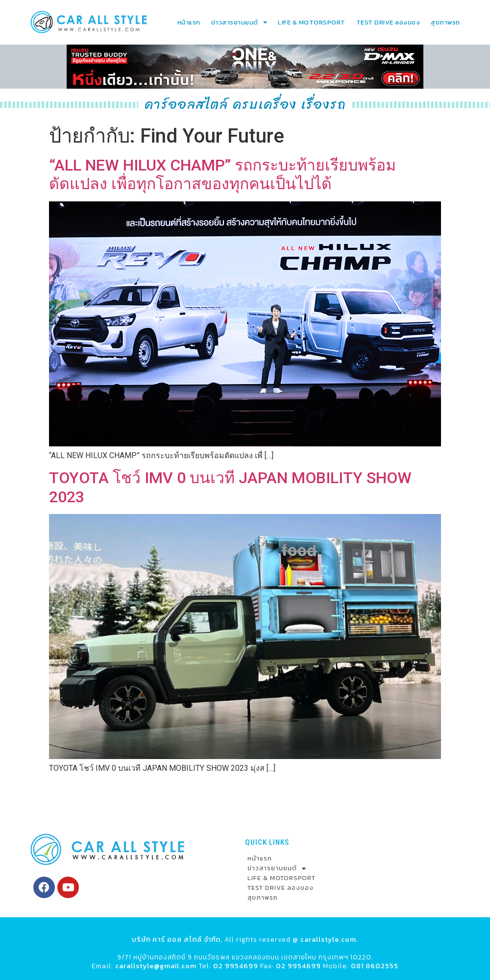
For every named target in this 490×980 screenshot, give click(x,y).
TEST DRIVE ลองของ (388, 22)
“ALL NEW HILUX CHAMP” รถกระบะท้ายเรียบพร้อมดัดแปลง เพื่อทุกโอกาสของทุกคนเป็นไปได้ (222, 174)
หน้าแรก (189, 22)
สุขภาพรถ (445, 22)
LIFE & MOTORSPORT (312, 22)
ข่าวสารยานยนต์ (239, 22)
